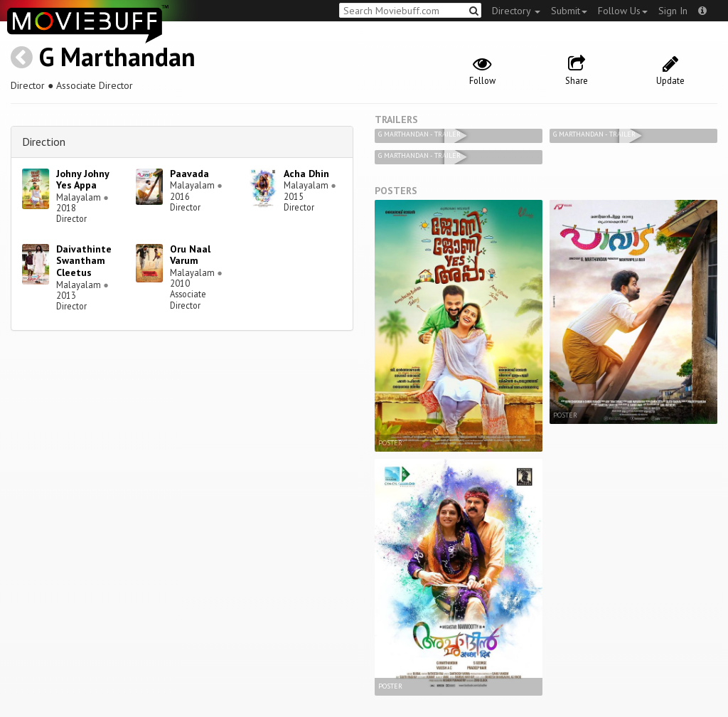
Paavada (189, 174)
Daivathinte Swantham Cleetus (84, 261)
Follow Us (623, 11)
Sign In (673, 11)
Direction (44, 142)
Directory (516, 11)
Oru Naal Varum (190, 255)
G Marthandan (117, 57)
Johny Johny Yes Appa (82, 180)
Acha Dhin (306, 174)
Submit (569, 11)
